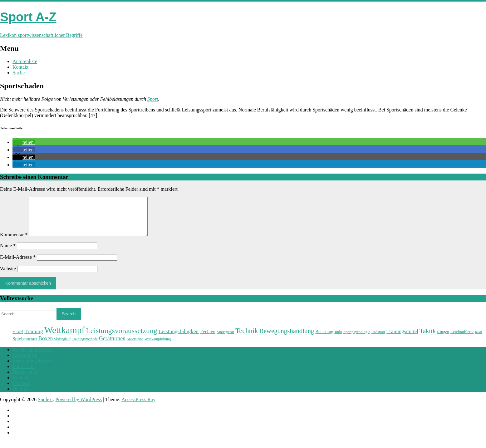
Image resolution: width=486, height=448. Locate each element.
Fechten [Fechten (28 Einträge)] (208, 339)
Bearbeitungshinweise (34, 368)
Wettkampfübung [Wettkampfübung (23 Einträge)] (157, 347)
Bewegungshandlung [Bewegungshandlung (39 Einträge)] (287, 338)
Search (69, 321)
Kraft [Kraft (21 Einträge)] (479, 340)
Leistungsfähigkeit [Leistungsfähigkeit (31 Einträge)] (179, 339)
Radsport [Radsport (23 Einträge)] (378, 339)
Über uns (22, 396)
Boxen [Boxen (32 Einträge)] (46, 346)
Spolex (45, 407)
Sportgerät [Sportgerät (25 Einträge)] (225, 339)
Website (8, 276)
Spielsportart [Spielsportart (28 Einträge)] (25, 346)
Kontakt (21, 67)
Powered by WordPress (79, 407)
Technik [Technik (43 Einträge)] (247, 338)
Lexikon (21, 391)
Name (8, 253)
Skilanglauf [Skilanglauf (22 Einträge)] (62, 347)
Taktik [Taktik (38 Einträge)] (428, 338)
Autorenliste (25, 61)
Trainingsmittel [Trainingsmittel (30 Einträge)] (402, 339)
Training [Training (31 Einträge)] (34, 339)
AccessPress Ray (138, 407)
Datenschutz (25, 379)
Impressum (24, 374)
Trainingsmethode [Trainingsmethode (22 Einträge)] (85, 347)
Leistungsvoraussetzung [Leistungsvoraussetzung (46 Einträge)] (121, 338)
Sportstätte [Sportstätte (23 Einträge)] (135, 347)
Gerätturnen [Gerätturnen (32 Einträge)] (112, 346)
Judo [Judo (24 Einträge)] (338, 339)
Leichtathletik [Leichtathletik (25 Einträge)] (462, 339)
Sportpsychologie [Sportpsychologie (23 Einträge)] (357, 339)
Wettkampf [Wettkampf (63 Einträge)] (65, 337)
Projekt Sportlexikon (33, 357)
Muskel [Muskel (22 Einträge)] (18, 339)
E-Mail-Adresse (18, 265)
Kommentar (14, 242)
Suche (19, 73)
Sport (153, 99)
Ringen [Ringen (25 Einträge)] (443, 339)
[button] (24, 142)
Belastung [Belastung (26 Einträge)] (324, 339)
